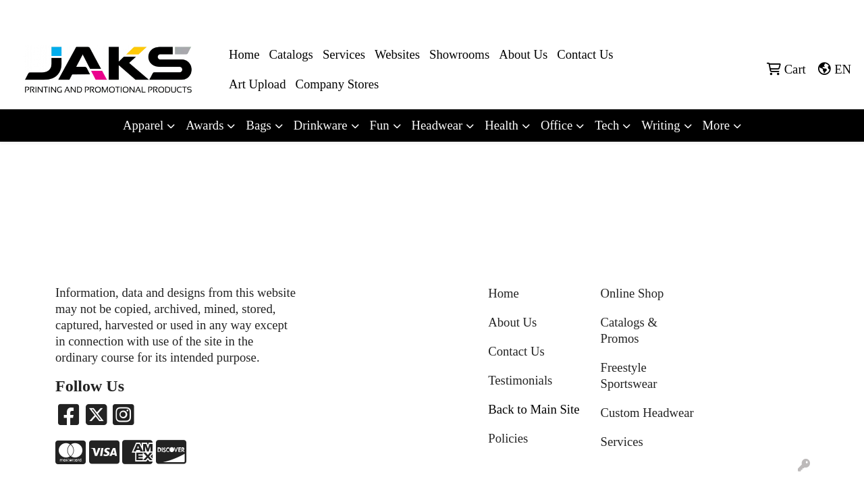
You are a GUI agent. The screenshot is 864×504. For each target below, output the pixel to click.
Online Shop (632, 293)
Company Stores (337, 84)
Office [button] (557, 125)
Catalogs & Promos (629, 330)
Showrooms (459, 54)
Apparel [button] (143, 125)
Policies (508, 438)
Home (244, 54)
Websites (397, 54)
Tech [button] (607, 125)
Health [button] (502, 125)
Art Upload (257, 84)
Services (344, 54)
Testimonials (520, 380)
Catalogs (291, 54)
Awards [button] (205, 125)
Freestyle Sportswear (629, 375)
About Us (523, 54)
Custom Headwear (647, 413)
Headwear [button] (437, 125)
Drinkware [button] (321, 125)
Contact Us (585, 54)
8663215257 (709, 15)
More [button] (716, 125)
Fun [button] (380, 125)
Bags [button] (258, 125)
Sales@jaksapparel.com (798, 15)
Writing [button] (660, 125)
